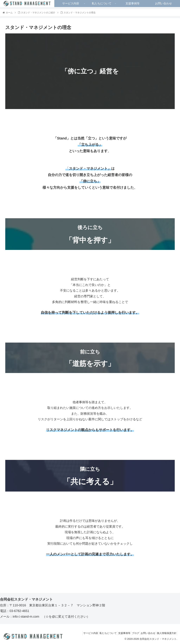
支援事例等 (116, 633)
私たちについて (98, 633)
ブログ (130, 633)
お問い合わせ (144, 633)
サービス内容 (78, 633)
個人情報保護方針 (165, 633)
